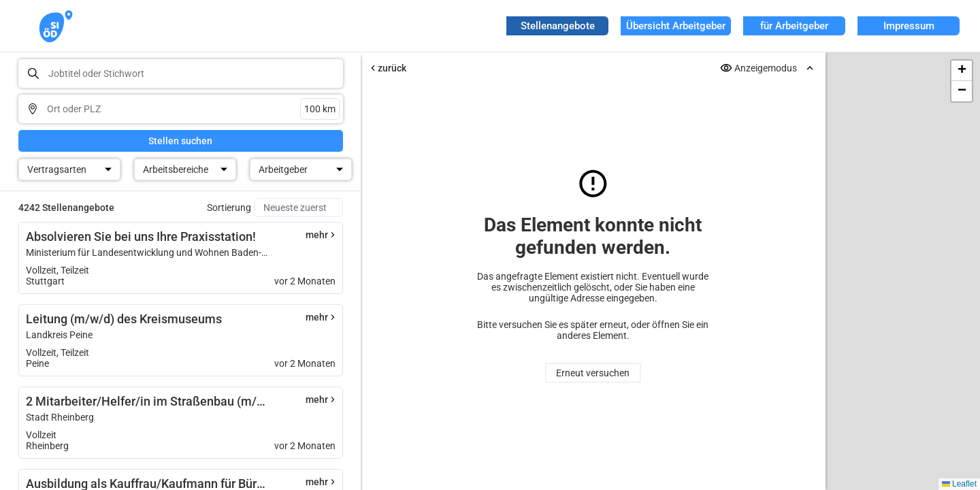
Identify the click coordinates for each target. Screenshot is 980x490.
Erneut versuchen (593, 373)
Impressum (909, 26)
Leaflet (959, 484)
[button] (962, 71)
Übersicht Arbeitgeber (676, 26)
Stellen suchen (180, 141)
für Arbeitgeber (794, 26)
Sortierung (229, 208)
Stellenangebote (558, 26)
